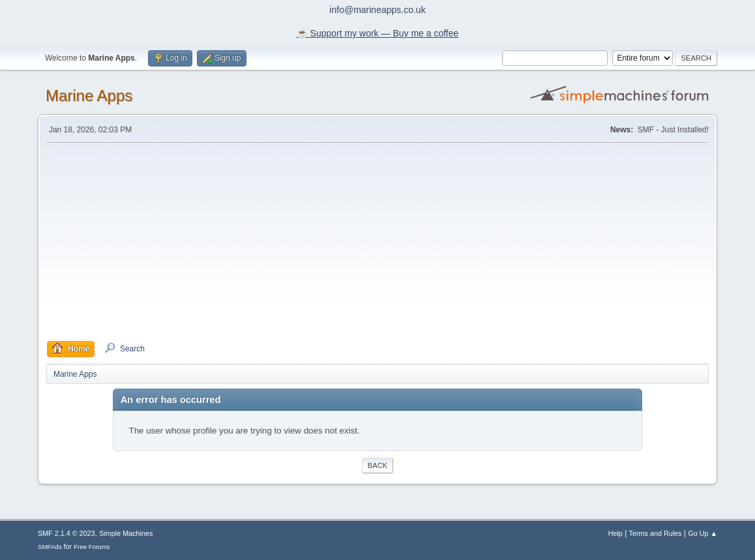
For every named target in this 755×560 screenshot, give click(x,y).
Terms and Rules (656, 533)
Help (615, 533)
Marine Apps (89, 96)
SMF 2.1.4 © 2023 (67, 533)
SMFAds (50, 547)
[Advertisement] (377, 242)
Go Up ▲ (703, 533)
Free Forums (92, 547)
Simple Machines (126, 533)
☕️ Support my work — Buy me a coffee (378, 33)
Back (377, 465)
